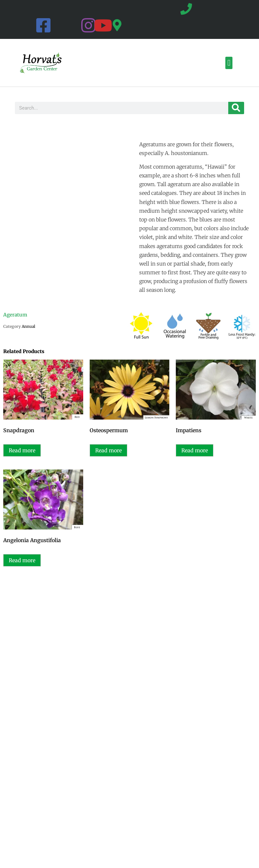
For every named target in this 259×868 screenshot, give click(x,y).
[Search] (236, 108)
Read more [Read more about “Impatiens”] (195, 450)
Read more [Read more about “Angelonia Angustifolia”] (22, 560)
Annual (28, 326)
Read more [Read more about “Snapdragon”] (22, 450)
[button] (229, 63)
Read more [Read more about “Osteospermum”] (108, 450)
